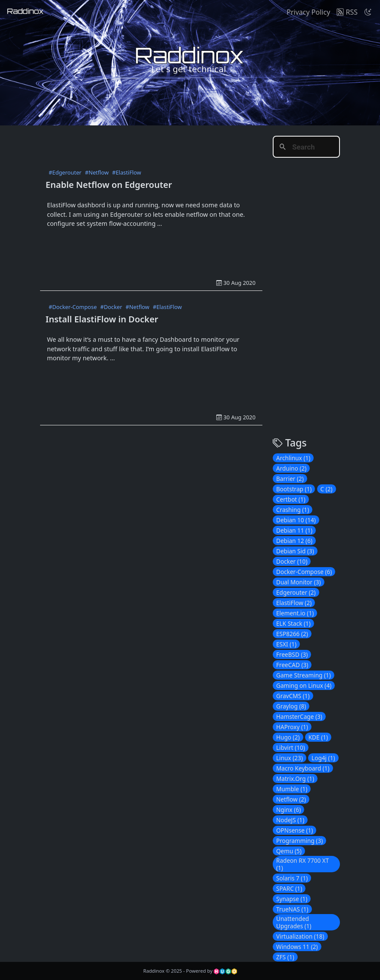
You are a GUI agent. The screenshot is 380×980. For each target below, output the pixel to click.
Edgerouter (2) (296, 592)
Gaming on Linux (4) (304, 685)
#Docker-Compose (73, 307)
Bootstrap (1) (294, 489)
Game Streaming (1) (304, 675)
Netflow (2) (291, 799)
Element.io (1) (295, 613)
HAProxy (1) (292, 727)
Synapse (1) (292, 899)
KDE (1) (318, 737)
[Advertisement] (197, 145)
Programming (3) (299, 841)
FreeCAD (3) (292, 665)
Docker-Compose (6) (304, 572)
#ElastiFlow (126, 172)
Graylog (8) (291, 706)
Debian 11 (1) (294, 530)
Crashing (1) (293, 510)
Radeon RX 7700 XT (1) (302, 864)
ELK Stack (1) (293, 623)
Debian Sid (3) (295, 551)
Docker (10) (292, 561)
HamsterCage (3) (299, 716)
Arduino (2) (291, 468)
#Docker (111, 307)
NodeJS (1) (290, 820)
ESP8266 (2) (292, 634)
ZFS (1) (285, 957)
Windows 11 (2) (297, 947)
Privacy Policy (308, 12)
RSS (347, 12)
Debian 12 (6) (294, 541)
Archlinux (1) (293, 458)
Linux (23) (290, 758)
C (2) (327, 489)
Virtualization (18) (300, 936)
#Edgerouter (65, 172)
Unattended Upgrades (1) (294, 922)
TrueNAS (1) (292, 909)
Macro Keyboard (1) (303, 768)
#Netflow (97, 172)
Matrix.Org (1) (295, 779)
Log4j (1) (323, 758)
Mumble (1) (292, 789)
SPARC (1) (289, 888)
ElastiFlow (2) (294, 603)
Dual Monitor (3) (299, 582)
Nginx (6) (288, 810)
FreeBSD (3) (292, 654)
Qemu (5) (289, 851)
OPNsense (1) (294, 830)
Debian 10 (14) (296, 520)
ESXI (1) (286, 644)
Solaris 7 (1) (292, 878)
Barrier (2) (290, 479)
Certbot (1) (291, 499)
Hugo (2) (288, 737)
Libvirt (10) (291, 747)
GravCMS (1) (293, 696)
